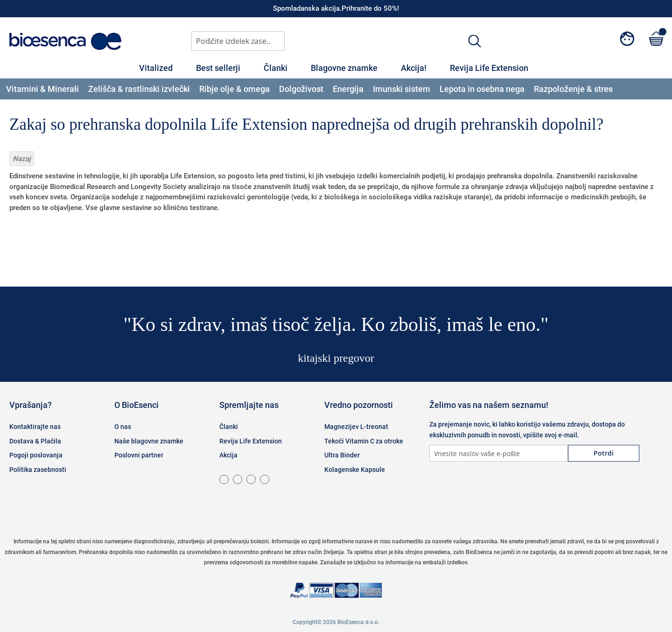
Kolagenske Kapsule (355, 470)
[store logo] (65, 41)
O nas (123, 427)
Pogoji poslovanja (36, 455)
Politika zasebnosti (38, 470)
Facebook (439, 490)
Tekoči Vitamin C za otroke (364, 441)
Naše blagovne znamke (149, 441)
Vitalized (156, 68)
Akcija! (414, 68)
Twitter (485, 490)
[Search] (475, 41)
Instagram (462, 490)
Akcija (228, 455)
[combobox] (238, 41)
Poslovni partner (139, 455)
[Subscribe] (604, 453)
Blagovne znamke (344, 68)
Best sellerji (218, 68)
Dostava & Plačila (35, 441)
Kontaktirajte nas (35, 427)
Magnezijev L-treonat (356, 427)
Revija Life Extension (489, 68)
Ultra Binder (342, 455)
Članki (276, 68)
